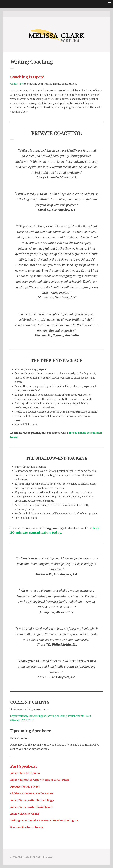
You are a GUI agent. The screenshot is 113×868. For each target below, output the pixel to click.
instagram (56, 14)
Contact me (17, 84)
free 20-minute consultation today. (55, 530)
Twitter (52, 14)
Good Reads (61, 14)
